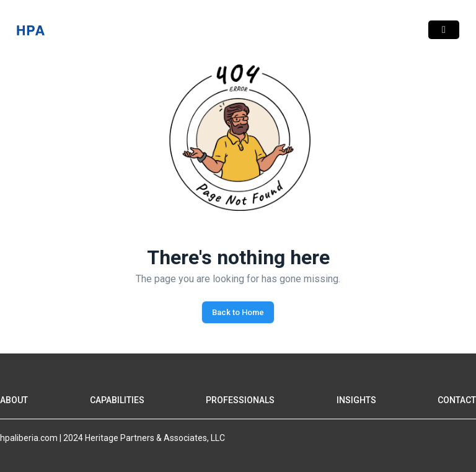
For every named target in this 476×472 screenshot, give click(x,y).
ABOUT (14, 400)
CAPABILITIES (117, 400)
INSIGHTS (356, 400)
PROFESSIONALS (240, 400)
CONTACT (457, 400)
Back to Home (238, 312)
